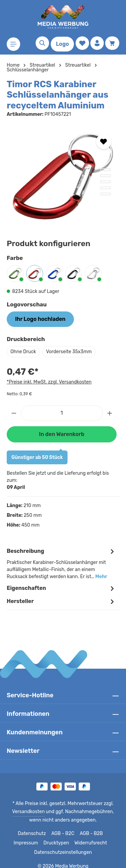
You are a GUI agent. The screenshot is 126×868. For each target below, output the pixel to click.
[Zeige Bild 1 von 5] (106, 170)
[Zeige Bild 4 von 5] (106, 188)
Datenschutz (32, 827)
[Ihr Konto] (97, 43)
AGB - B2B (90, 827)
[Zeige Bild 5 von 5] (106, 194)
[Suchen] (42, 43)
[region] (63, 176)
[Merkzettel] (82, 43)
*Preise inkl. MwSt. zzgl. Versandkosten (48, 382)
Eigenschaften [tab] (61, 581)
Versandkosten (24, 805)
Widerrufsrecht (89, 836)
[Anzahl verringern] (14, 413)
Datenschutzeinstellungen (63, 845)
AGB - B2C (62, 827)
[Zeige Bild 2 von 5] (106, 176)
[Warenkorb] (112, 43)
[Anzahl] (62, 413)
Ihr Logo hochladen (40, 319)
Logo (62, 44)
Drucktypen (57, 836)
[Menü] (13, 44)
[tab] (61, 556)
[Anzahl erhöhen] (110, 413)
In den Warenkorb (61, 434)
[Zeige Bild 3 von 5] (106, 182)
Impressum (28, 836)
